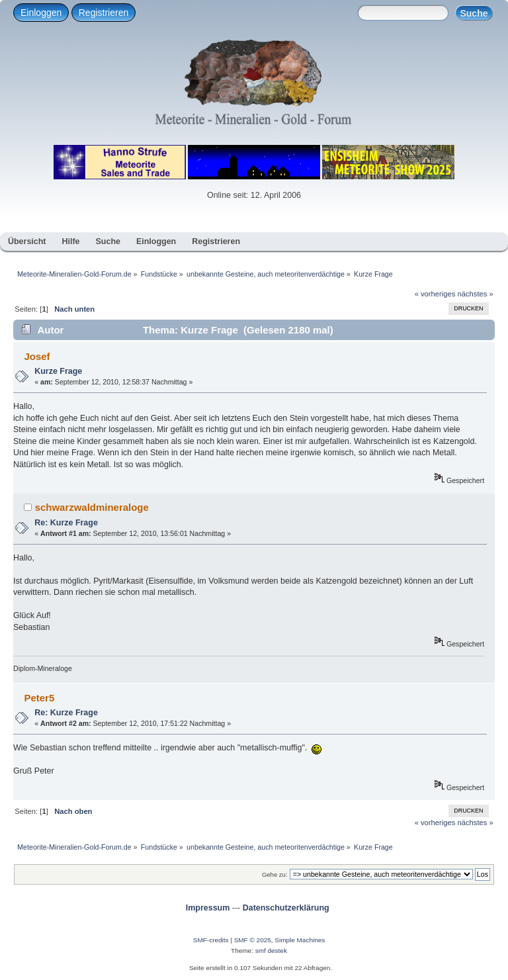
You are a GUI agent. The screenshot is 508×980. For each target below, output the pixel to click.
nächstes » (476, 294)
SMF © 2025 (253, 940)
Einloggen (41, 13)
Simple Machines (300, 940)
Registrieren (104, 13)
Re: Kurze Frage (66, 523)
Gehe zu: (275, 874)
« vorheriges (435, 294)
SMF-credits (211, 940)
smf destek (271, 951)
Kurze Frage (58, 371)
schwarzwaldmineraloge (92, 507)
